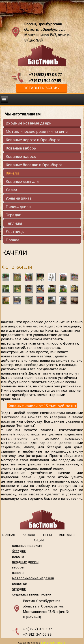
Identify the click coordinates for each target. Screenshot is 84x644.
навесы (18, 572)
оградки (19, 589)
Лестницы (15, 231)
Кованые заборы (21, 148)
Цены (47, 535)
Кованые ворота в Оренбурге (33, 140)
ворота (18, 556)
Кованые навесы (21, 156)
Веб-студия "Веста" (53, 642)
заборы (18, 567)
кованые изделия (27, 545)
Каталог (29, 535)
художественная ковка (31, 594)
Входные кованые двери (29, 123)
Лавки (11, 190)
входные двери (25, 562)
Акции (39, 540)
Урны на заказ (19, 198)
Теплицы (14, 223)
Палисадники (18, 206)
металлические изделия (33, 578)
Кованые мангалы (22, 181)
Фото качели (17, 267)
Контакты (67, 535)
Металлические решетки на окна (37, 131)
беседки (19, 551)
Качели (12, 173)
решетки (19, 583)
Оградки (13, 215)
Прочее (13, 240)
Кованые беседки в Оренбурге (34, 165)
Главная (9, 535)
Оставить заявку (42, 88)
